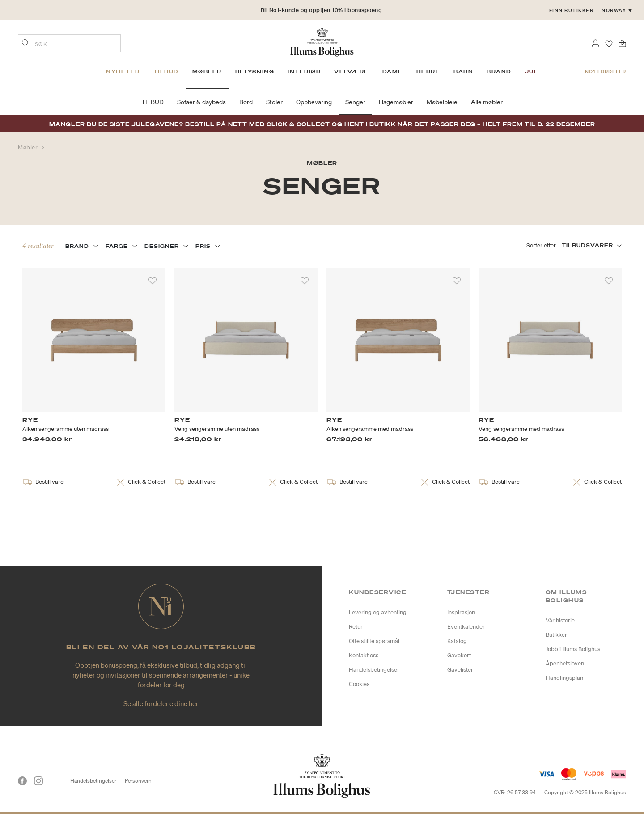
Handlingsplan (564, 678)
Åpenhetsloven (565, 663)
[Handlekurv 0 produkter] (622, 43)
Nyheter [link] (123, 72)
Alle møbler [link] (487, 102)
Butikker (556, 635)
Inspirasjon (461, 612)
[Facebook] (22, 781)
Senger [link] (355, 102)
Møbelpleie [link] (442, 102)
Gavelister (460, 670)
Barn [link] (463, 72)
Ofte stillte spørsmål (374, 641)
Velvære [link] (352, 72)
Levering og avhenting (378, 612)
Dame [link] (393, 72)
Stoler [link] (274, 102)
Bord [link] (246, 102)
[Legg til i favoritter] (153, 281)
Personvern (138, 781)
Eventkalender (466, 627)
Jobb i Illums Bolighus (573, 649)
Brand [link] (499, 72)
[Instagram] (38, 781)
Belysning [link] (255, 72)
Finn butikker (572, 10)
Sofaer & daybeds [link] (201, 102)
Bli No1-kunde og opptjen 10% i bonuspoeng (322, 10)
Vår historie (560, 620)
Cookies (359, 684)
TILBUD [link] (153, 102)
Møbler (29, 147)
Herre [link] (428, 72)
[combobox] (69, 43)
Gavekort (459, 655)
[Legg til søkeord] (26, 44)
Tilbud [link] (166, 72)
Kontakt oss (364, 655)
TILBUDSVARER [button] (587, 245)
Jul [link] (532, 72)
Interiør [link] (304, 72)
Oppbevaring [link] (314, 102)
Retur (356, 627)
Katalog (457, 641)
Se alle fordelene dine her (161, 703)
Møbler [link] (207, 72)
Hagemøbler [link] (396, 102)
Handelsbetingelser (374, 670)
